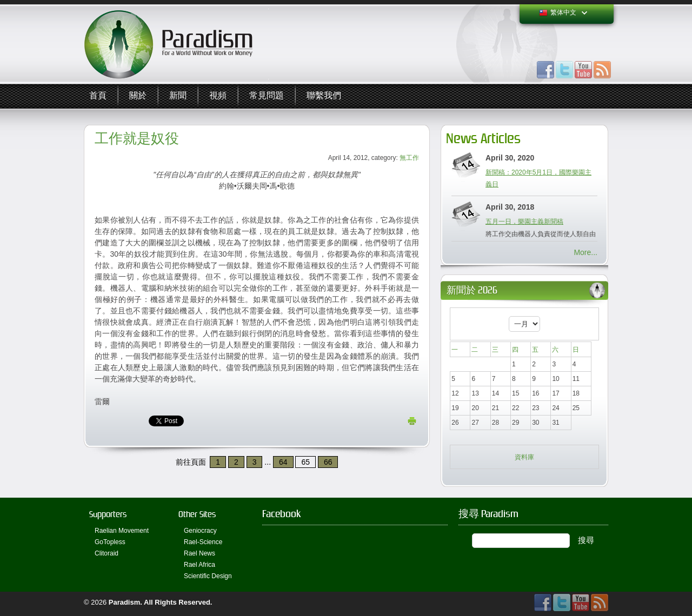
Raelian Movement (122, 531)
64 (283, 462)
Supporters (108, 514)
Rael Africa (199, 565)
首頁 (98, 96)
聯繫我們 (324, 96)
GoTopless (110, 542)
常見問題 (267, 96)
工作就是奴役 (137, 139)
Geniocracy (200, 531)
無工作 (409, 158)
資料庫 (524, 457)
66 (328, 462)
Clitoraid (107, 553)
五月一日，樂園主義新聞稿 (524, 222)
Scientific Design (208, 576)
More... (585, 252)
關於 (138, 96)
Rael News (199, 553)
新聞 (178, 96)
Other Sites (197, 514)
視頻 (218, 96)
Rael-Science (203, 542)
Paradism (125, 602)
